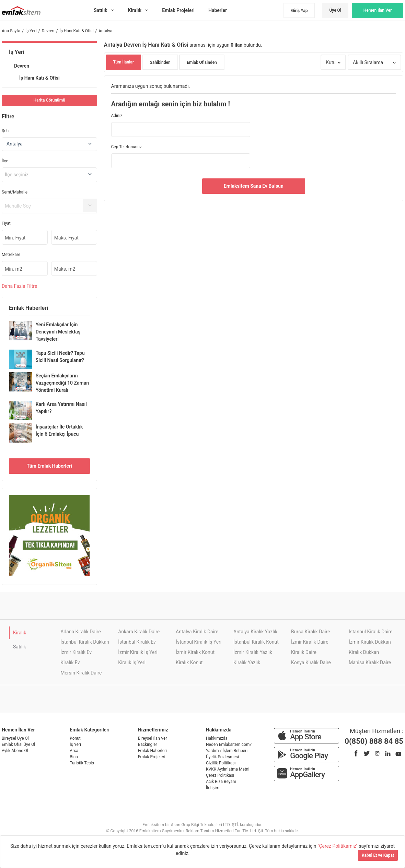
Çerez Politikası (220, 775)
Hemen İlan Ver (378, 10)
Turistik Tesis (82, 763)
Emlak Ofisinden (202, 62)
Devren (22, 66)
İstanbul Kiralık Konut (256, 642)
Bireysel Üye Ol (15, 738)
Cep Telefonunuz (126, 147)
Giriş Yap (299, 11)
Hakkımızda (217, 738)
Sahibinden (160, 62)
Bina (74, 757)
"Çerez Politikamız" (338, 846)
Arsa (74, 751)
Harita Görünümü (49, 100)
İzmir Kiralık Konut (195, 652)
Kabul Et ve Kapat (378, 855)
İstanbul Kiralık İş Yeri (199, 642)
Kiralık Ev (70, 662)
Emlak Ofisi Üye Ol (18, 744)
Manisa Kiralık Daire (370, 662)
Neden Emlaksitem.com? (229, 744)
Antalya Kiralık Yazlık (255, 632)
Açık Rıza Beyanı (221, 782)
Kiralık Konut (189, 662)
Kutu (331, 62)
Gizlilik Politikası (221, 763)
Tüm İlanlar (124, 62)
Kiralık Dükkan (364, 652)
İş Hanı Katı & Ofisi (39, 78)
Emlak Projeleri (152, 757)
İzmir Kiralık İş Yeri (138, 652)
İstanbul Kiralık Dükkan (85, 642)
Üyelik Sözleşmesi (222, 757)
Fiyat (6, 223)
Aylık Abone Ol (15, 751)
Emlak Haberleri (152, 751)
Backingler (148, 744)
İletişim (213, 788)
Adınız (117, 116)
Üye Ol (335, 10)
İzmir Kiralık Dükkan (370, 642)
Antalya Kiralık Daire (197, 632)
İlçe (5, 161)
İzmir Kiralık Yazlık (253, 652)
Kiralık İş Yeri (132, 662)
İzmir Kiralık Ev (76, 652)
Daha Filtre (19, 286)
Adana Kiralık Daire (80, 632)
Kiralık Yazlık (247, 662)
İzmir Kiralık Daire (310, 642)
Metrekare (11, 255)
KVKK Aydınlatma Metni (228, 769)
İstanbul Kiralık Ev (137, 642)
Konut (75, 738)
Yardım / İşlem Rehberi (227, 751)
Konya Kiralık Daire (311, 662)
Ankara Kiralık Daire (139, 632)
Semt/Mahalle (15, 192)
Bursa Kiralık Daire (310, 632)
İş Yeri (17, 52)
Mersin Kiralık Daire (81, 673)
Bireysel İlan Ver (153, 738)
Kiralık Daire (304, 652)
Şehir (6, 131)
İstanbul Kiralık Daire (371, 632)
